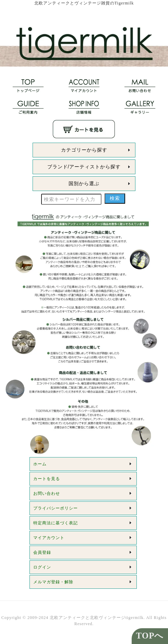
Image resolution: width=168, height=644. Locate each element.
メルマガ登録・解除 (53, 582)
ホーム (40, 464)
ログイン (42, 567)
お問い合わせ (47, 493)
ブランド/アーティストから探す (84, 167)
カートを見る (47, 479)
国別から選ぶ (84, 183)
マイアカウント (49, 538)
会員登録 (42, 552)
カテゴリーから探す (84, 150)
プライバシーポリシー (56, 508)
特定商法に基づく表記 (56, 523)
